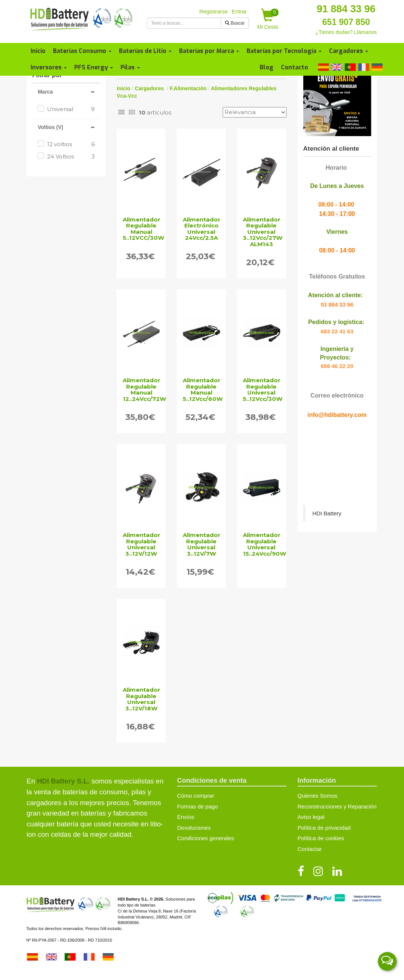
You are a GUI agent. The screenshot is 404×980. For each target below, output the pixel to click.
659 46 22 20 (337, 366)
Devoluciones (194, 828)
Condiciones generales (206, 838)
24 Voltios (71, 156)
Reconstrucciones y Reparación (337, 806)
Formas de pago (198, 806)
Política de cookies (321, 838)
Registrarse (214, 11)
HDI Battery (327, 513)
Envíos (186, 817)
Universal (71, 109)
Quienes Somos (318, 796)
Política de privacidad (324, 828)
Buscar (235, 23)
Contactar (310, 849)
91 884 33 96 (346, 9)
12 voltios (71, 144)
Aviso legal (311, 817)
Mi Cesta (268, 19)
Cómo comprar (196, 796)
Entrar (239, 11)
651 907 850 (346, 22)
